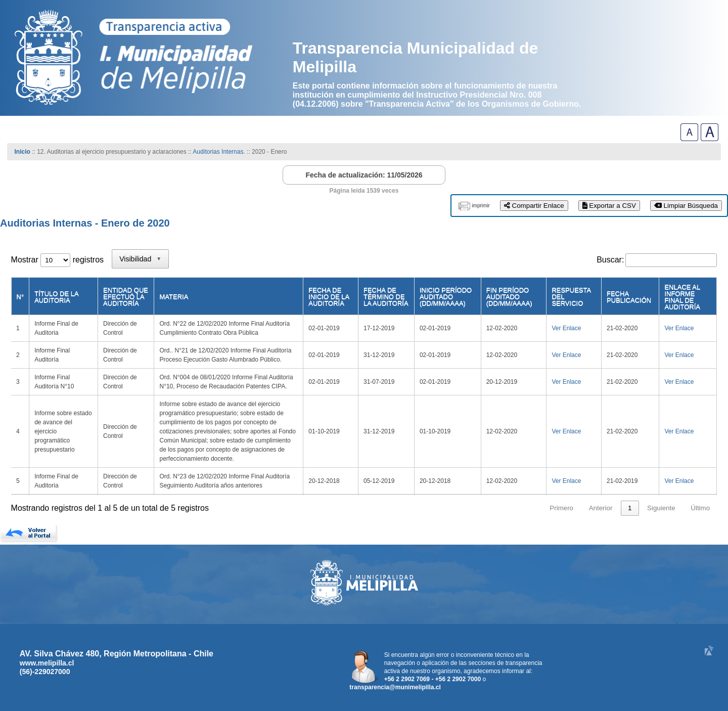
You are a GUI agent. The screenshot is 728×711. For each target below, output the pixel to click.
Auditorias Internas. (219, 152)
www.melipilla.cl (47, 663)
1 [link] (630, 508)
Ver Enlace (566, 328)
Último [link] (700, 508)
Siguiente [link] (661, 508)
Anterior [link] (601, 508)
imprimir (481, 206)
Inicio (22, 152)
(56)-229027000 (45, 672)
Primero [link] (561, 508)
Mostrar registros (57, 260)
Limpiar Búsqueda (686, 206)
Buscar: (610, 260)
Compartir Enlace (534, 206)
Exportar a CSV (609, 206)
